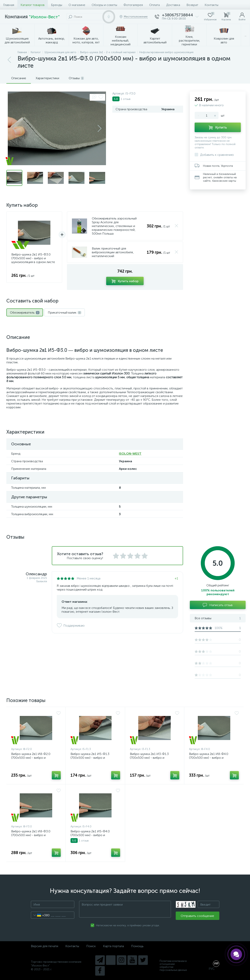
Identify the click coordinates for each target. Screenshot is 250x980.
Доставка (173, 5)
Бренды (57, 5)
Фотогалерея (133, 5)
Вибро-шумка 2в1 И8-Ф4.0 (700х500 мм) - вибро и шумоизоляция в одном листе (211, 758)
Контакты (211, 5)
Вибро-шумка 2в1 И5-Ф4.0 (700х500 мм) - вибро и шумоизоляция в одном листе (92, 835)
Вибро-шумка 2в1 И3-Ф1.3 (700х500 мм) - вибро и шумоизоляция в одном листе (152, 758)
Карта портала (113, 946)
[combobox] (40, 915)
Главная (9, 5)
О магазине (77, 5)
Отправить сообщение (197, 916)
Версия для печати (45, 946)
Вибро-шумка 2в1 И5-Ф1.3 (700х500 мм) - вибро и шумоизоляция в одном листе (92, 758)
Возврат (192, 5)
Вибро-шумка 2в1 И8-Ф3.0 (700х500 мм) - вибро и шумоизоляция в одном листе (33, 835)
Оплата (154, 5)
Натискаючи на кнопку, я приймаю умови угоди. (128, 925)
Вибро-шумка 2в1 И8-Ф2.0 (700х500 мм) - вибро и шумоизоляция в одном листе (33, 758)
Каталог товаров (33, 5)
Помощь (137, 946)
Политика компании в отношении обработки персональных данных (173, 965)
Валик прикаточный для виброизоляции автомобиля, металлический (113, 252)
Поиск (91, 946)
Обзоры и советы (104, 5)
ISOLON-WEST (130, 454)
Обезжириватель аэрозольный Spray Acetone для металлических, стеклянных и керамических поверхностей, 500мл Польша (114, 226)
